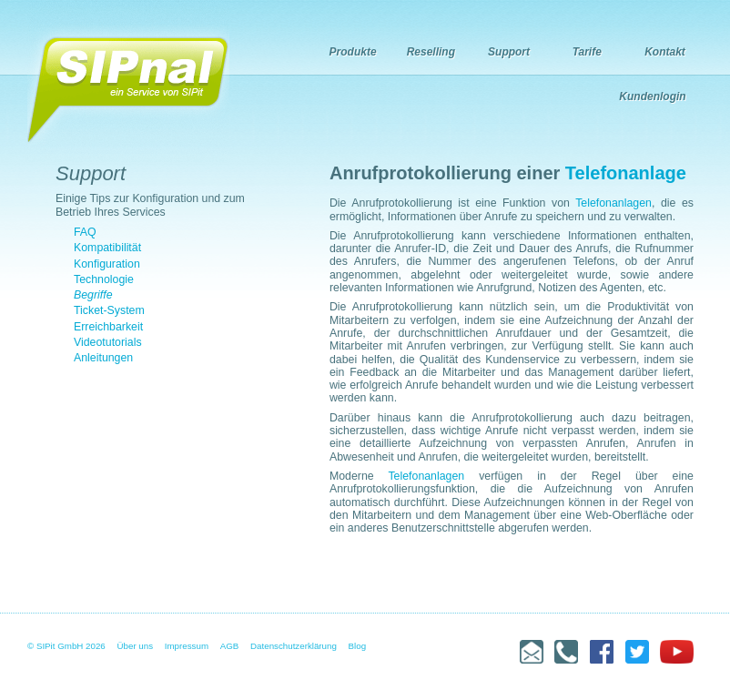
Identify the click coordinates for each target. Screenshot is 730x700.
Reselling (431, 52)
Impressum (187, 646)
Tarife (587, 52)
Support (509, 52)
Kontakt (665, 52)
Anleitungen (103, 358)
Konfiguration (107, 264)
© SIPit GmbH (55, 646)
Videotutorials (108, 342)
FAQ (85, 232)
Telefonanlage (626, 173)
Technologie (104, 279)
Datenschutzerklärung (294, 646)
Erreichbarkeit (108, 327)
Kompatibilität (107, 248)
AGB (230, 646)
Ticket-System (109, 310)
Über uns (136, 646)
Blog (358, 646)
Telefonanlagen (613, 203)
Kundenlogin (652, 96)
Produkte (353, 52)
